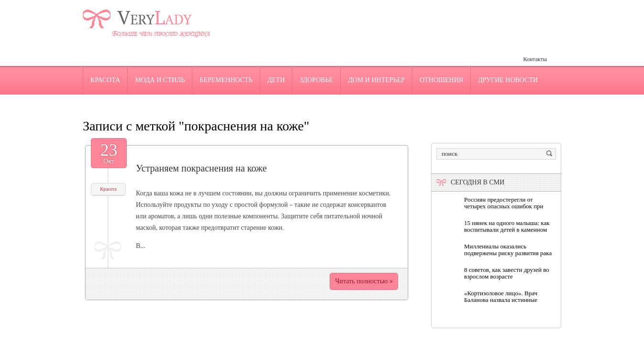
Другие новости (508, 80)
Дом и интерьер (376, 80)
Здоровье (316, 80)
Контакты (535, 59)
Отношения (441, 80)
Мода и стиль (160, 80)
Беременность (226, 80)
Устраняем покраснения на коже (201, 168)
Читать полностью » (364, 281)
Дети (276, 80)
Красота (105, 80)
